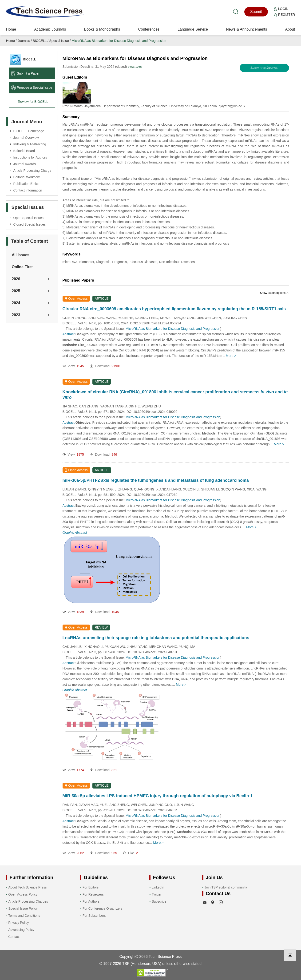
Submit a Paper (25, 73)
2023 (16, 315)
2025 (16, 291)
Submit (256, 12)
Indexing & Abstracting (30, 144)
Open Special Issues (28, 218)
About (290, 29)
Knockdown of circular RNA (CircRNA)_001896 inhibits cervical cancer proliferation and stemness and (175, 395)
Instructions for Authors (30, 157)
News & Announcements (246, 29)
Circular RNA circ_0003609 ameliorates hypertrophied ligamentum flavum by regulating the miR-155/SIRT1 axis (174, 309)
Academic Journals (50, 29)
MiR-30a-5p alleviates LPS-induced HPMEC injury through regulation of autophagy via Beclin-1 (158, 796)
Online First (22, 267)
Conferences (149, 29)
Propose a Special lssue (32, 88)
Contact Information (28, 190)
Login (281, 9)
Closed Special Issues (30, 224)
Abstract (69, 334)
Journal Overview (26, 138)
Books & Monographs (102, 29)
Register (284, 15)
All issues (21, 255)
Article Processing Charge (32, 171)
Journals (24, 41)
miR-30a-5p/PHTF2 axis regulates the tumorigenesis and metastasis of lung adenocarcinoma (156, 480)
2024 (16, 303)
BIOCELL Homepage (29, 131)
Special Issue (59, 41)
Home (11, 29)
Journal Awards (25, 164)
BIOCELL (40, 41)
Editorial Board (24, 151)
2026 (16, 279)
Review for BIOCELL (33, 102)
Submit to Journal (264, 68)
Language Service (193, 29)
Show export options (274, 293)
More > (231, 356)
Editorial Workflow (27, 177)
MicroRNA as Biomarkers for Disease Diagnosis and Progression (119, 41)
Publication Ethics (26, 184)
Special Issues (28, 207)
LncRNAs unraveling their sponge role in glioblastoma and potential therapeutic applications (156, 638)
